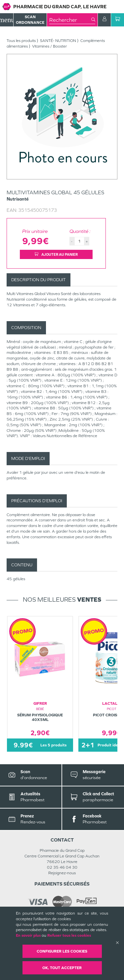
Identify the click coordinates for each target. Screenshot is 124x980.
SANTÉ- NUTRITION (58, 41)
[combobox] (70, 20)
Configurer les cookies (62, 951)
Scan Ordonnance (30, 20)
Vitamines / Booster (49, 46)
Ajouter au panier (56, 254)
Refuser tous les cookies (69, 935)
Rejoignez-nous (62, 873)
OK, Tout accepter (62, 968)
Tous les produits (21, 41)
